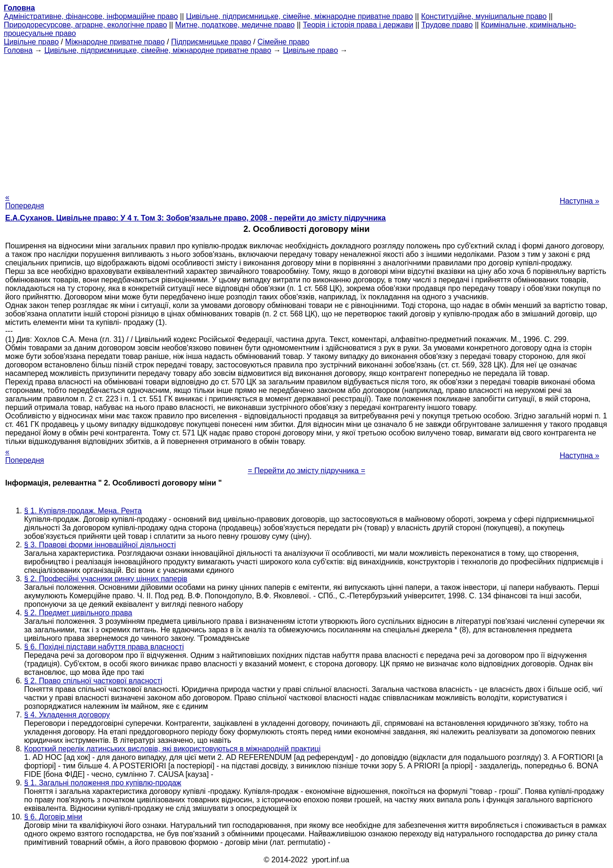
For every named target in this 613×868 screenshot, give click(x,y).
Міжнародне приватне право (115, 42)
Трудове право (447, 25)
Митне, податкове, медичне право (235, 25)
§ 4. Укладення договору (67, 715)
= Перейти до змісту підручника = (306, 471)
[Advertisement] (307, 121)
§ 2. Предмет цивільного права (78, 613)
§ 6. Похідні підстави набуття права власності (104, 647)
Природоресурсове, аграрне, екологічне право (85, 25)
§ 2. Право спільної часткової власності (93, 681)
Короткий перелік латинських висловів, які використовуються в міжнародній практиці (172, 749)
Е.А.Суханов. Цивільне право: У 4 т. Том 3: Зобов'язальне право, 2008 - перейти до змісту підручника (195, 218)
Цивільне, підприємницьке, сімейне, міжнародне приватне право (300, 16)
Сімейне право (284, 42)
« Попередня (25, 201)
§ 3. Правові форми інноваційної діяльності (100, 545)
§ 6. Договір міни (53, 817)
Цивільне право (31, 42)
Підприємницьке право (211, 42)
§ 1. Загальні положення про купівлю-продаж (103, 783)
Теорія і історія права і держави (358, 25)
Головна (18, 50)
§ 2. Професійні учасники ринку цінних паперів (106, 579)
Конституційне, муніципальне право (484, 16)
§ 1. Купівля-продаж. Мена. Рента (83, 511)
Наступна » (579, 201)
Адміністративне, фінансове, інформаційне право (91, 16)
